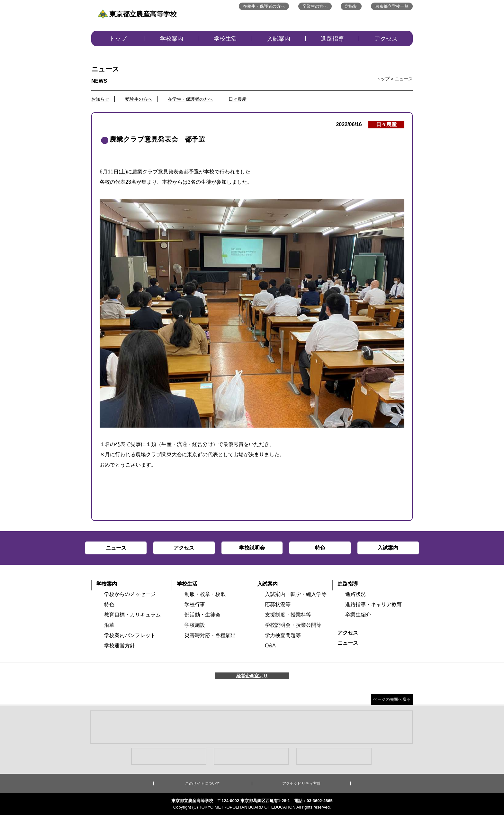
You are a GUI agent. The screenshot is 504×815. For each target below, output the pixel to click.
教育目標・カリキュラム (132, 615)
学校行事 (195, 604)
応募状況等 (278, 604)
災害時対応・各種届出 (210, 635)
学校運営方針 (120, 646)
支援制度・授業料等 (288, 615)
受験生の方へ (139, 99)
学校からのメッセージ (130, 594)
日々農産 (238, 99)
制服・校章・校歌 (205, 594)
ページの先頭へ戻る (392, 699)
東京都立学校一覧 (392, 6)
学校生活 (225, 39)
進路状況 (355, 594)
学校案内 (172, 39)
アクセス (386, 39)
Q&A (270, 646)
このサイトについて (203, 783)
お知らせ (100, 99)
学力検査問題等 (283, 635)
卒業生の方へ (315, 6)
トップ (118, 39)
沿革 (109, 625)
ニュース (404, 79)
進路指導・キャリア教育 (373, 604)
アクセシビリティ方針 (301, 783)
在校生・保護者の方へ (264, 6)
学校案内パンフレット (130, 635)
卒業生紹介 (358, 615)
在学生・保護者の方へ (190, 99)
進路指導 (332, 39)
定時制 (351, 6)
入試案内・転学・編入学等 (296, 594)
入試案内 (279, 39)
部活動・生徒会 (203, 615)
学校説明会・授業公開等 (293, 625)
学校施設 (195, 625)
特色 (109, 604)
